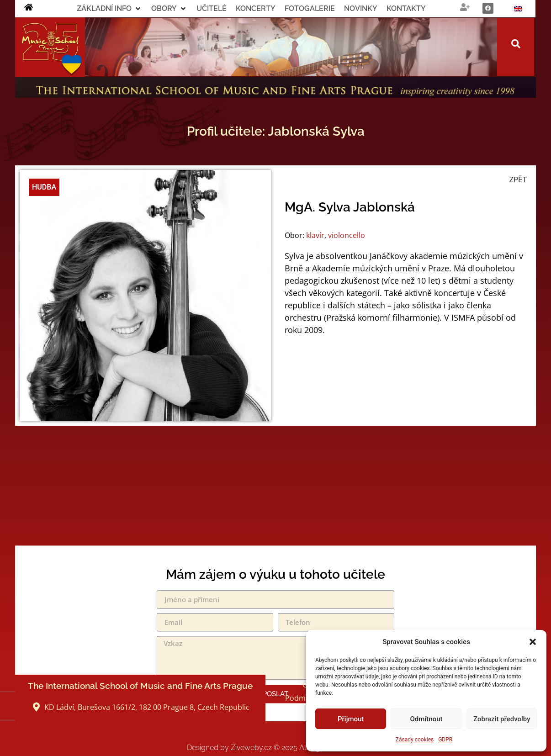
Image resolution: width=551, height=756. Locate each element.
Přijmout (351, 719)
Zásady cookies (415, 740)
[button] (533, 642)
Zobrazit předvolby (502, 719)
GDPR (445, 740)
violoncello (347, 235)
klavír (315, 235)
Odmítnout (426, 719)
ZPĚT (518, 180)
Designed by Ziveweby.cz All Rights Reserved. (276, 748)
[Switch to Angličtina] (518, 9)
